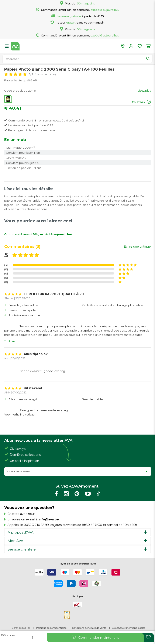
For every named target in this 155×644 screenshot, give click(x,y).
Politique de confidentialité (51, 628)
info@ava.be (49, 519)
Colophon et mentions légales (129, 628)
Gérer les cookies (21, 628)
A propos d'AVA (21, 532)
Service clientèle (22, 549)
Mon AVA (15, 541)
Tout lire (10, 341)
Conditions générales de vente (89, 628)
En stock (139, 102)
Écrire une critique (137, 247)
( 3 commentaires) (42, 74)
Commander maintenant (95, 637)
